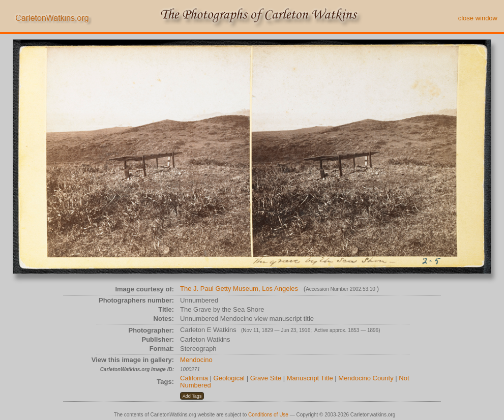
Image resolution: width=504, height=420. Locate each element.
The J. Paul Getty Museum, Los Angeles (239, 289)
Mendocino (196, 360)
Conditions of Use (268, 415)
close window (478, 18)
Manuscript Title (310, 378)
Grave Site (266, 378)
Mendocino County (366, 378)
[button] (192, 396)
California (194, 378)
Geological (229, 378)
